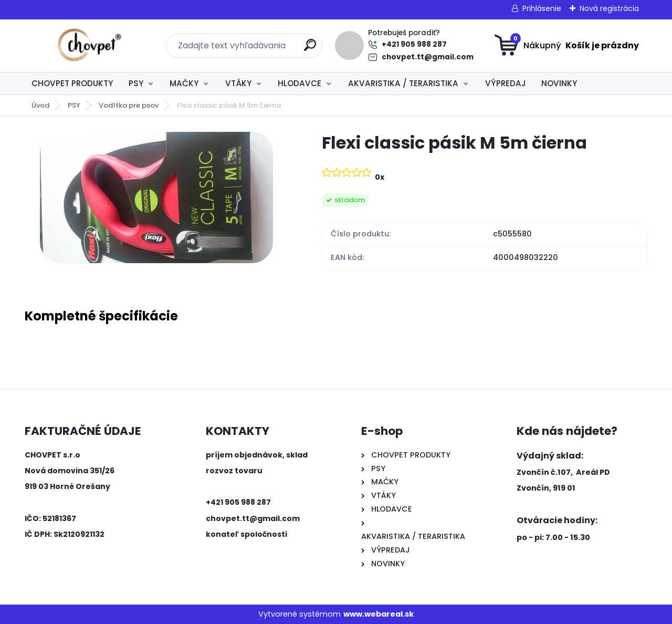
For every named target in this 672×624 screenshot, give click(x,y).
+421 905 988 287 (414, 44)
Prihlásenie (542, 8)
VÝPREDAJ (506, 83)
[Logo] (89, 46)
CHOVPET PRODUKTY (72, 83)
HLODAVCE (300, 83)
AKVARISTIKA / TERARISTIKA (403, 83)
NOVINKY (559, 83)
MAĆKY (184, 83)
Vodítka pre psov (129, 105)
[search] (310, 49)
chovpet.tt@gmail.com (428, 57)
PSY (136, 83)
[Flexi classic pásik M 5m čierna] (156, 197)
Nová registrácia (609, 8)
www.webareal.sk (379, 614)
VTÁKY (238, 83)
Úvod (40, 105)
